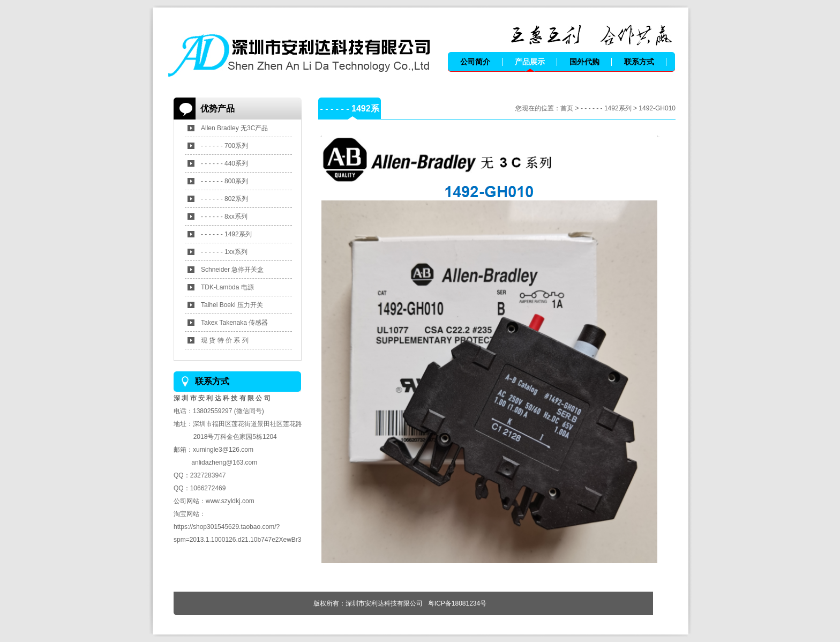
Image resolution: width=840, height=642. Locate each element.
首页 (567, 108)
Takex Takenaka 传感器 (234, 323)
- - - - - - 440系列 (224, 163)
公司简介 (475, 62)
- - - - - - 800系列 (224, 181)
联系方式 (639, 62)
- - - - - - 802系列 (224, 199)
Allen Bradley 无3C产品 (234, 128)
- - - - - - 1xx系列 (224, 252)
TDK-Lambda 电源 (227, 287)
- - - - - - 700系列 (224, 146)
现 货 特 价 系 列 (225, 340)
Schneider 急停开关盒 (232, 270)
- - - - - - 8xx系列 (224, 217)
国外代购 (584, 62)
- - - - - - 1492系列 (226, 234)
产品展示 (530, 62)
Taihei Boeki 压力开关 (232, 305)
